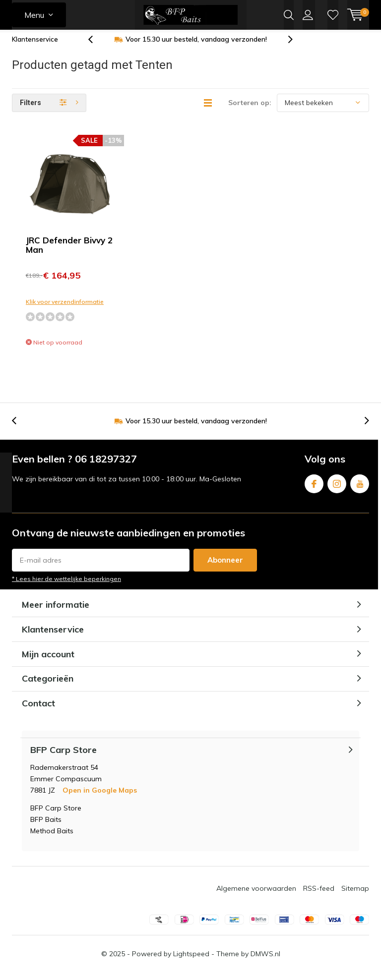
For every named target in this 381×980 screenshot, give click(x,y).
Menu (34, 15)
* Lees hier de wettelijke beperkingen (66, 586)
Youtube (360, 489)
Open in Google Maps (100, 798)
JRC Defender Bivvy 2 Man (69, 252)
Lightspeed (191, 961)
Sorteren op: (250, 110)
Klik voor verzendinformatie (65, 309)
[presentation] (96, 47)
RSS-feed (319, 896)
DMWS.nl (265, 961)
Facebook (314, 489)
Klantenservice (35, 47)
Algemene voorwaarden (256, 896)
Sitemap (355, 896)
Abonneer (225, 567)
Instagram (337, 489)
